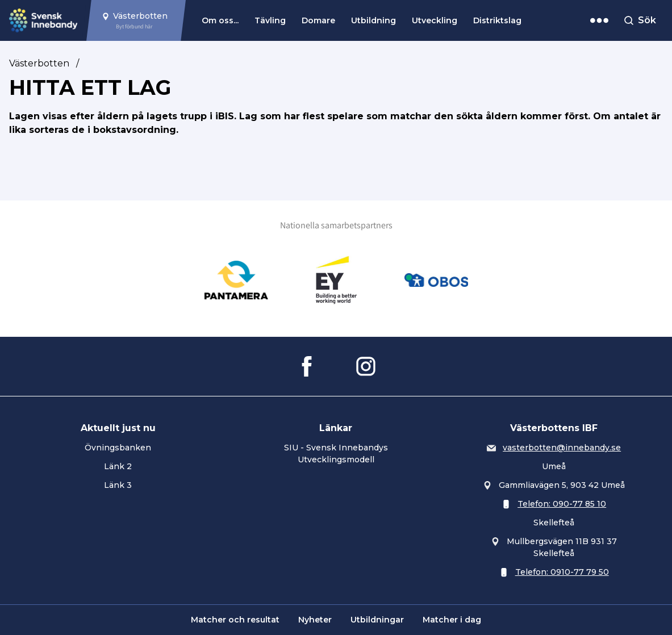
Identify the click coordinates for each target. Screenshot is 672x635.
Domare (318, 20)
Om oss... (220, 20)
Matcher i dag (452, 620)
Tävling (270, 20)
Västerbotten (39, 63)
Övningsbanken (118, 448)
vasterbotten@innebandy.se (562, 448)
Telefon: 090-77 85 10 (562, 504)
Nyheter (315, 620)
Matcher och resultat (235, 620)
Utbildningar (377, 620)
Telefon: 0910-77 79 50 (562, 572)
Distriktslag (497, 20)
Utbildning (373, 20)
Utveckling (435, 20)
